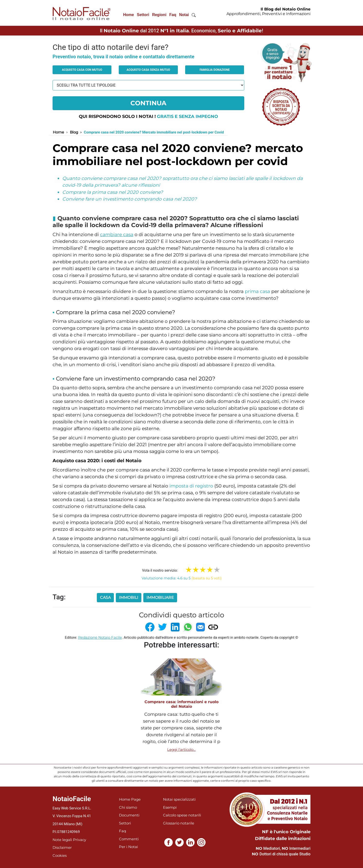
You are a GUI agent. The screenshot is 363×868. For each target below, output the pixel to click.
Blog (74, 132)
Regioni (159, 15)
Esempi (170, 807)
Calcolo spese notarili (182, 815)
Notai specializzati (179, 799)
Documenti (129, 815)
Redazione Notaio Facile (100, 637)
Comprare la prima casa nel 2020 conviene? (113, 192)
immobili (129, 598)
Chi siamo (128, 807)
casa (105, 598)
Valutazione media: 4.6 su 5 (182, 578)
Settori (143, 15)
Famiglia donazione (215, 70)
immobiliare (160, 598)
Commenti (129, 839)
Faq (173, 15)
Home (128, 15)
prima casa (257, 291)
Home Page (130, 799)
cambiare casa (117, 235)
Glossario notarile (179, 823)
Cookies (60, 855)
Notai (184, 15)
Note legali (62, 840)
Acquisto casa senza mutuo (148, 70)
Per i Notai (128, 847)
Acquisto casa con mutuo (82, 70)
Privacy (80, 840)
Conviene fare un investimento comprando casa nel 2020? (130, 199)
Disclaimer (62, 847)
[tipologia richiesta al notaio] (148, 85)
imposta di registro (191, 486)
